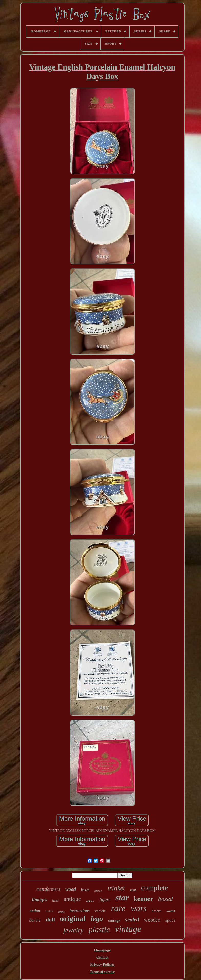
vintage (128, 929)
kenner (144, 899)
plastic (99, 930)
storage (114, 921)
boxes (85, 890)
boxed (166, 899)
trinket (116, 888)
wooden (152, 920)
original (73, 919)
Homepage (102, 950)
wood (71, 889)
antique (72, 899)
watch (49, 911)
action (35, 911)
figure (105, 900)
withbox (90, 901)
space (170, 920)
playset (98, 891)
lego (97, 919)
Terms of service (102, 972)
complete (155, 888)
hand (55, 900)
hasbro (157, 911)
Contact (102, 957)
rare (118, 908)
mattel (171, 911)
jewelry (73, 930)
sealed (132, 920)
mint (133, 890)
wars (139, 908)
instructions (80, 911)
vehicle (100, 911)
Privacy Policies (102, 965)
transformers (48, 889)
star (122, 898)
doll (50, 920)
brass (61, 912)
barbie (35, 920)
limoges (39, 900)
